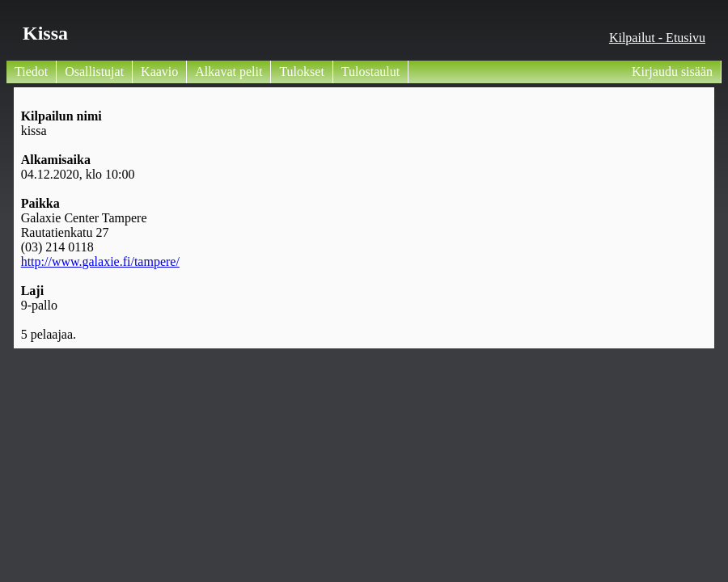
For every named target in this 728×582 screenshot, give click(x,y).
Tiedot (31, 72)
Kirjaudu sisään (672, 72)
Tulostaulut (370, 72)
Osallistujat (94, 72)
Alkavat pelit (229, 72)
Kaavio (159, 72)
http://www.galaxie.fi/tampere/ (100, 261)
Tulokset (301, 72)
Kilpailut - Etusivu (657, 38)
